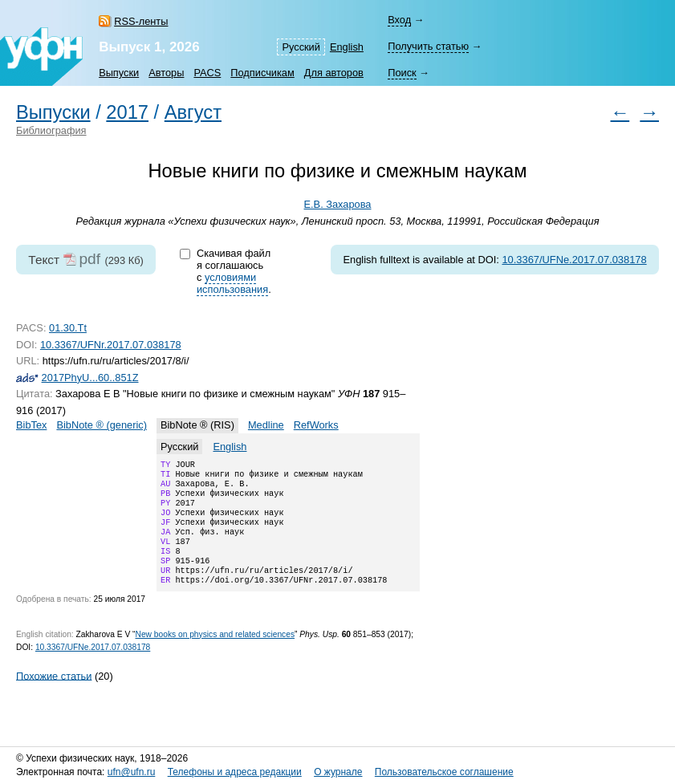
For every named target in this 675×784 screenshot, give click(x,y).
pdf (89, 259)
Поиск (402, 73)
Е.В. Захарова (338, 204)
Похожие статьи (54, 696)
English (347, 47)
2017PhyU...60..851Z (90, 378)
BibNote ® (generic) (102, 425)
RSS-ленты (141, 21)
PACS (207, 73)
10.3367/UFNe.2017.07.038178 (574, 260)
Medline (266, 425)
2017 (127, 112)
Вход (399, 20)
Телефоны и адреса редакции (235, 772)
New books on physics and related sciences (215, 655)
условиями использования (232, 283)
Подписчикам (262, 73)
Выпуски (119, 73)
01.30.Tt (68, 328)
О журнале (338, 772)
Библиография (51, 130)
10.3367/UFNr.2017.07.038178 (111, 345)
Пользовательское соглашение (444, 772)
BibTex (31, 425)
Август (193, 112)
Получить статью (428, 46)
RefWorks (316, 425)
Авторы (166, 73)
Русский (301, 47)
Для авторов (334, 73)
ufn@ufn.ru (132, 772)
